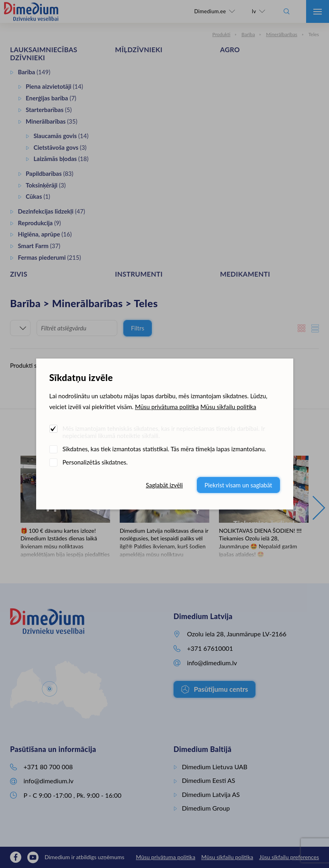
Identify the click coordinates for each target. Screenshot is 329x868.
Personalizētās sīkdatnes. (95, 462)
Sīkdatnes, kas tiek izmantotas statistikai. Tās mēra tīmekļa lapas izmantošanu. (164, 449)
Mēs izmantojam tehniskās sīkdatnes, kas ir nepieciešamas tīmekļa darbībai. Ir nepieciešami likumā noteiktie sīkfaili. (164, 432)
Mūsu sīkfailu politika (228, 407)
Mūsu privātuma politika (167, 407)
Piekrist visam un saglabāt (238, 485)
